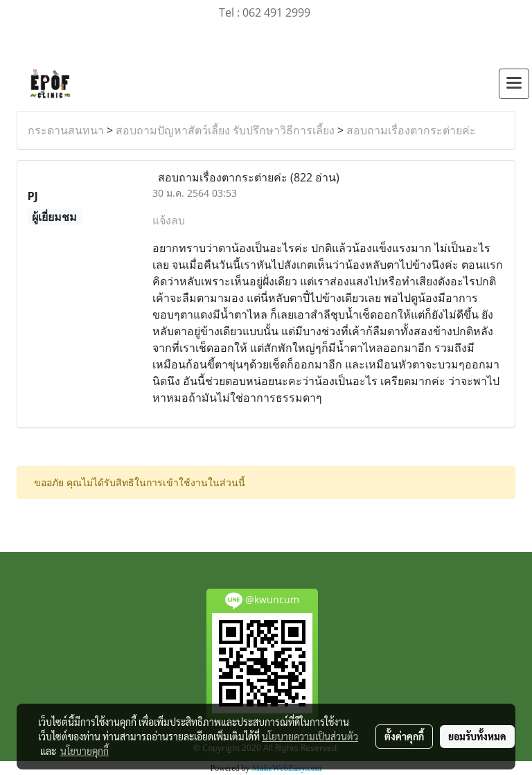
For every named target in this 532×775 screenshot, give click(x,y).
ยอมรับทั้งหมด (477, 736)
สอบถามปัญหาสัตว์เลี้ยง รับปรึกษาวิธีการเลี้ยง (225, 130)
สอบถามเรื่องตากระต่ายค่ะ (411, 130)
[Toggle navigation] (514, 84)
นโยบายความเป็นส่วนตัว (310, 736)
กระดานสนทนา (66, 130)
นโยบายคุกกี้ (85, 751)
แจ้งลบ (169, 220)
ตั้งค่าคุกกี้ (404, 736)
